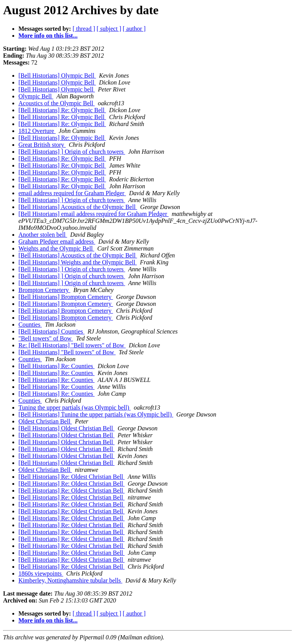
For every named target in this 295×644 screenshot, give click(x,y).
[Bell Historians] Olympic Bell (57, 76)
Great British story (42, 145)
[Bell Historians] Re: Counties (56, 366)
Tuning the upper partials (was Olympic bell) (75, 407)
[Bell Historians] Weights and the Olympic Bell (78, 262)
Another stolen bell (43, 235)
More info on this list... (48, 36)
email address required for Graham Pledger (72, 193)
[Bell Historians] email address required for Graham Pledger (94, 214)
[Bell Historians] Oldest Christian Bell (66, 428)
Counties (30, 324)
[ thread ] (84, 29)
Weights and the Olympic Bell (56, 248)
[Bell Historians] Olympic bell (57, 89)
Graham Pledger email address (57, 241)
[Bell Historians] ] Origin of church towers (72, 152)
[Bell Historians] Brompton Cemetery (66, 297)
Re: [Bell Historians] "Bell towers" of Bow (72, 345)
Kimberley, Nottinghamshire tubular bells (70, 580)
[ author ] (134, 29)
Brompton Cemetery (44, 290)
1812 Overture (37, 131)
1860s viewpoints (41, 573)
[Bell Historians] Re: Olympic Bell (62, 110)
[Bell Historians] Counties (51, 331)
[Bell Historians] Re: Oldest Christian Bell (71, 477)
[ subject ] (109, 29)
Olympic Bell (36, 96)
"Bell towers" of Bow (46, 338)
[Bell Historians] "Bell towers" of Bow (67, 352)
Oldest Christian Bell (45, 421)
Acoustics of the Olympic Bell (57, 103)
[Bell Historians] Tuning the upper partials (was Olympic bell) (96, 414)
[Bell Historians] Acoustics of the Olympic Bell (78, 207)
